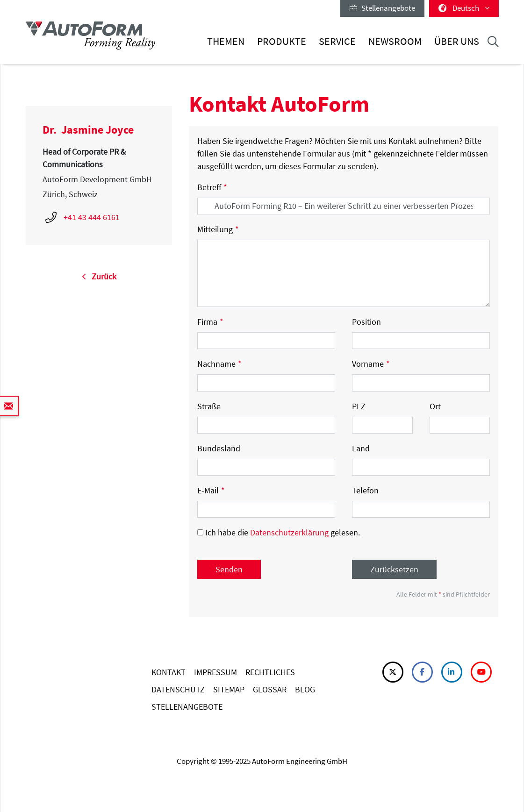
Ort (435, 406)
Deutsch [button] (464, 8)
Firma (210, 322)
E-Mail (211, 490)
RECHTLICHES (270, 672)
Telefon (365, 490)
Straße (209, 406)
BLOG (305, 689)
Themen (226, 41)
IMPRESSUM (215, 672)
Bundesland (219, 448)
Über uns (457, 41)
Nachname (219, 364)
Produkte (282, 41)
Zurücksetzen (394, 569)
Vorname (371, 364)
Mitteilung (218, 229)
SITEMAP (229, 689)
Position (366, 322)
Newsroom (395, 41)
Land (361, 448)
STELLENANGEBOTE (187, 707)
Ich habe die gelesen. (279, 532)
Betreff (212, 187)
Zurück (99, 276)
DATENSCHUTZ (178, 689)
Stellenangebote (382, 8)
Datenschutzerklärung (289, 532)
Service (337, 41)
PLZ (359, 406)
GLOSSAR (270, 689)
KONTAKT (169, 672)
